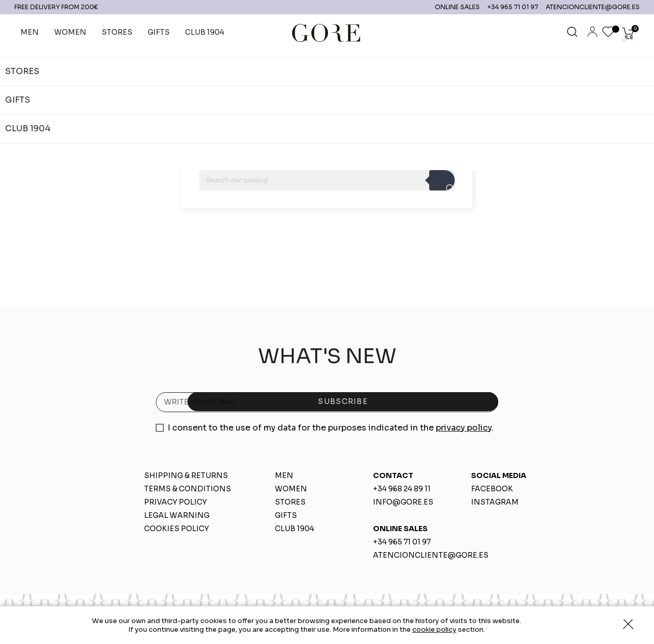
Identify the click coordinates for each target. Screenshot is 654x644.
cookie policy (434, 629)
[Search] (327, 180)
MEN (284, 475)
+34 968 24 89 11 (402, 489)
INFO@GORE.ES (403, 502)
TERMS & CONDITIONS (188, 489)
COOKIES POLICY (177, 529)
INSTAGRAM (495, 502)
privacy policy (464, 428)
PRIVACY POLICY (176, 502)
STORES (290, 502)
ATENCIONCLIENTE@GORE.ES (587, 7)
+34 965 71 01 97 (507, 7)
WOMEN (291, 489)
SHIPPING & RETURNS (186, 475)
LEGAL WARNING (177, 515)
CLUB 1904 (295, 529)
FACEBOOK (492, 489)
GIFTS (286, 515)
